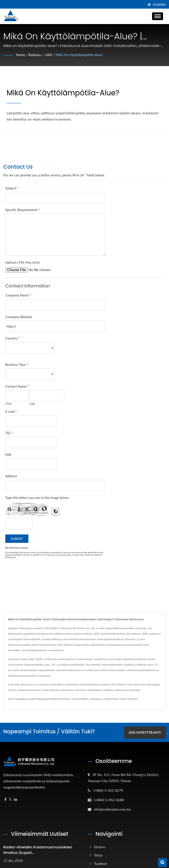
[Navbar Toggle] (158, 16)
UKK (49, 55)
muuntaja (95, 699)
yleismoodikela (80, 699)
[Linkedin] (16, 799)
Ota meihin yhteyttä (126, 699)
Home (21, 55)
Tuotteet (100, 863)
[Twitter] (10, 799)
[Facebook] (5, 799)
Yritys (98, 855)
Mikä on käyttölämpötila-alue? (81, 55)
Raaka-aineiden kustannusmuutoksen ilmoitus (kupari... (38, 849)
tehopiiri (65, 699)
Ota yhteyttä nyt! (144, 732)
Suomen (159, 5)
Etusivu (100, 846)
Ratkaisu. (36, 55)
